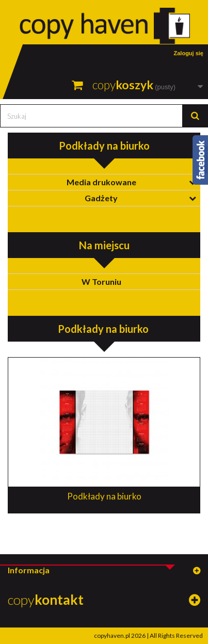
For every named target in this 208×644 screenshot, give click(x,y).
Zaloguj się (189, 53)
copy (46, 600)
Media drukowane (101, 182)
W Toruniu (101, 281)
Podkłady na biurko (104, 496)
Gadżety (101, 198)
